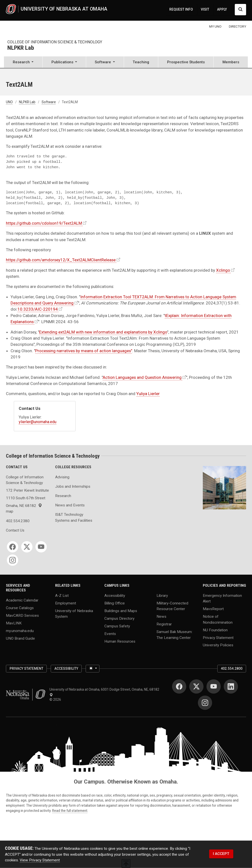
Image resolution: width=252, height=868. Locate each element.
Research (63, 496)
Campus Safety (117, 626)
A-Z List (62, 596)
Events (110, 634)
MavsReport (213, 609)
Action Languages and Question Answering (142, 377)
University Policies (218, 645)
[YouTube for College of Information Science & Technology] (41, 547)
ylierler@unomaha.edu (38, 422)
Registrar (164, 624)
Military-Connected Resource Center (172, 606)
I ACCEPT (221, 854)
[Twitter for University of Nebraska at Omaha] (196, 686)
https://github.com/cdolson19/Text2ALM (44, 223)
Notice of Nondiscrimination (218, 619)
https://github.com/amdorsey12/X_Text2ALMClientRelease (61, 260)
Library (162, 596)
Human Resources (120, 641)
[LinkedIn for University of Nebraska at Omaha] (231, 686)
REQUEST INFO (181, 9)
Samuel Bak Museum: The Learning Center (174, 635)
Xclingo (223, 270)
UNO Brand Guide (20, 638)
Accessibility (115, 596)
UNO (9, 102)
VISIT (205, 9)
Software (49, 102)
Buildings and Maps (121, 611)
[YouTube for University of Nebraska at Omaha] (214, 686)
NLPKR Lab (21, 48)
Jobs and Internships (73, 486)
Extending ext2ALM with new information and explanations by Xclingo (103, 332)
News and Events (70, 505)
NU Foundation (215, 630)
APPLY (222, 9)
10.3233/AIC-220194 (38, 309)
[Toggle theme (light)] (93, 669)
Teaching (141, 62)
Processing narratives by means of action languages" (84, 351)
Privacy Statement (218, 637)
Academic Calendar (22, 600)
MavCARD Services (22, 615)
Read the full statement (70, 811)
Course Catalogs (20, 608)
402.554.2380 (18, 521)
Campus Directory (119, 618)
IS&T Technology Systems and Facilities (74, 517)
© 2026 (56, 700)
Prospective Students (186, 62)
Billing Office (115, 603)
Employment (66, 603)
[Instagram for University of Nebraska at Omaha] (205, 703)
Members (231, 62)
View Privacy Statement (40, 860)
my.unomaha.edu (20, 631)
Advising (62, 477)
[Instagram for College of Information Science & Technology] (13, 560)
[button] (23, 63)
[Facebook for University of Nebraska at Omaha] (179, 686)
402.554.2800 (232, 668)
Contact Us (15, 530)
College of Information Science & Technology (55, 42)
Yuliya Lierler (148, 394)
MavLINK (14, 623)
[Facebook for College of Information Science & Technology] (13, 547)
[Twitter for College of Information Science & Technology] (27, 547)
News (161, 617)
